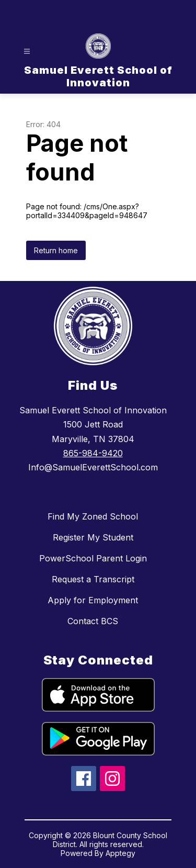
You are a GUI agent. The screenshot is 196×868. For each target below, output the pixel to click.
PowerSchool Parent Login (93, 558)
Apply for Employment (93, 600)
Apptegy (120, 853)
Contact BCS (93, 621)
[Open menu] (27, 52)
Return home (56, 250)
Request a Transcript (93, 579)
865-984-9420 (93, 453)
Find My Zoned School (93, 516)
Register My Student (93, 537)
